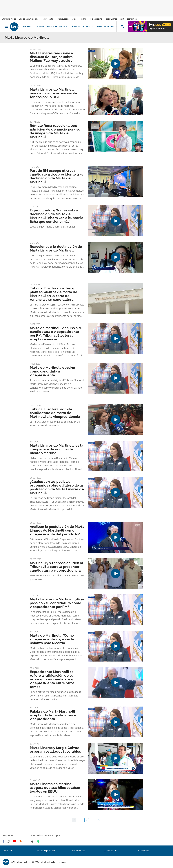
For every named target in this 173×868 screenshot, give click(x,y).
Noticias (29, 27)
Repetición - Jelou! (157, 28)
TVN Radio (64, 27)
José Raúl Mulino (47, 19)
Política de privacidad (46, 851)
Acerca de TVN (111, 851)
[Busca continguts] (122, 27)
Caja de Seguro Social (28, 19)
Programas (110, 27)
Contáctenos (144, 851)
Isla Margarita (96, 19)
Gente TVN (8, 851)
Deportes (52, 27)
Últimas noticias (9, 19)
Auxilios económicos (128, 19)
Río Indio (84, 19)
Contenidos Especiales (81, 27)
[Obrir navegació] (7, 27)
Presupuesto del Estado (67, 19)
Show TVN (40, 27)
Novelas (98, 27)
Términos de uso (78, 851)
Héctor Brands (111, 19)
